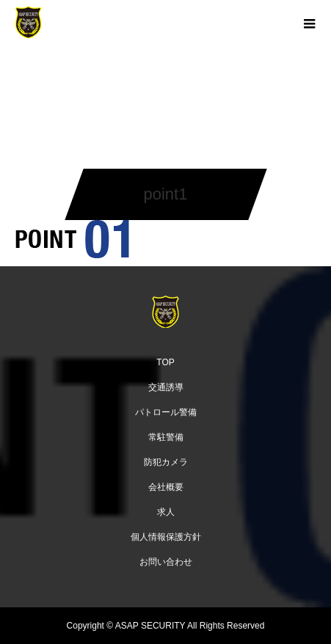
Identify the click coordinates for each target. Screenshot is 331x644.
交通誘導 (166, 387)
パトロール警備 (166, 412)
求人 (166, 512)
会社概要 (166, 487)
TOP (165, 362)
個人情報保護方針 (166, 537)
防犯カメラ (166, 462)
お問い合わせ (166, 562)
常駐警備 (166, 437)
